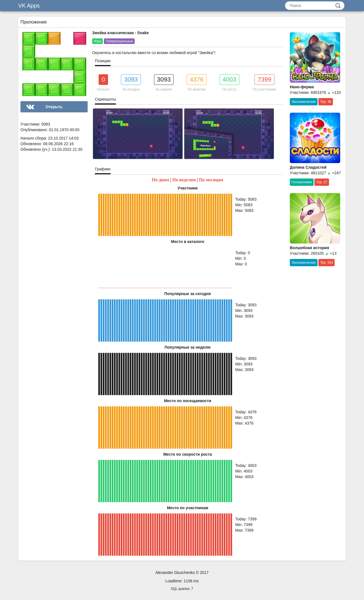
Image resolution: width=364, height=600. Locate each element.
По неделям (184, 180)
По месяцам (211, 180)
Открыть (54, 107)
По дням (161, 180)
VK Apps (29, 6)
